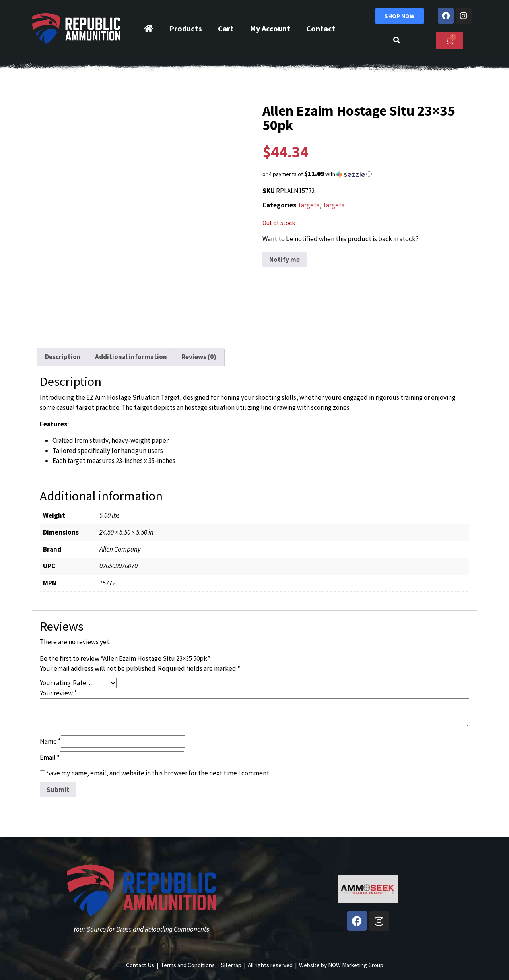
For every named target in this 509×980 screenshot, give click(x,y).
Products (186, 28)
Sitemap (231, 965)
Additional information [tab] (131, 357)
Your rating (55, 683)
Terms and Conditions (188, 965)
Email (50, 757)
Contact (321, 28)
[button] (368, 174)
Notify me (285, 260)
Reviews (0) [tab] (199, 357)
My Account (270, 28)
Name (50, 741)
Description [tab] (63, 357)
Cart (226, 28)
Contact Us (140, 965)
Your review (58, 693)
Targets (308, 205)
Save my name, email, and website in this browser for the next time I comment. (158, 773)
